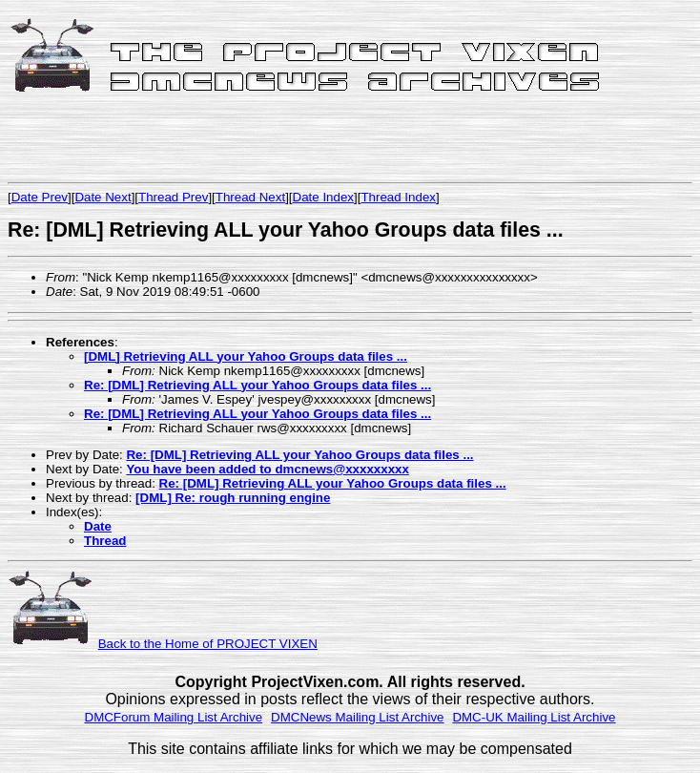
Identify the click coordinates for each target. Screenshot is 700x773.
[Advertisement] (231, 140)
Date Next (103, 197)
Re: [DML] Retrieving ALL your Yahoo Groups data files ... (257, 385)
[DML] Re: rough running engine (233, 498)
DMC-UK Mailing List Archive (534, 717)
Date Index (323, 197)
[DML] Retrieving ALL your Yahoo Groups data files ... (246, 356)
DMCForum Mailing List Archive (174, 717)
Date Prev (40, 197)
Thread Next (250, 197)
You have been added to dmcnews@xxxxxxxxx (267, 469)
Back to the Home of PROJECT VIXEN (208, 644)
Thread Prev (173, 197)
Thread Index (398, 197)
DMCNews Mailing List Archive (357, 717)
